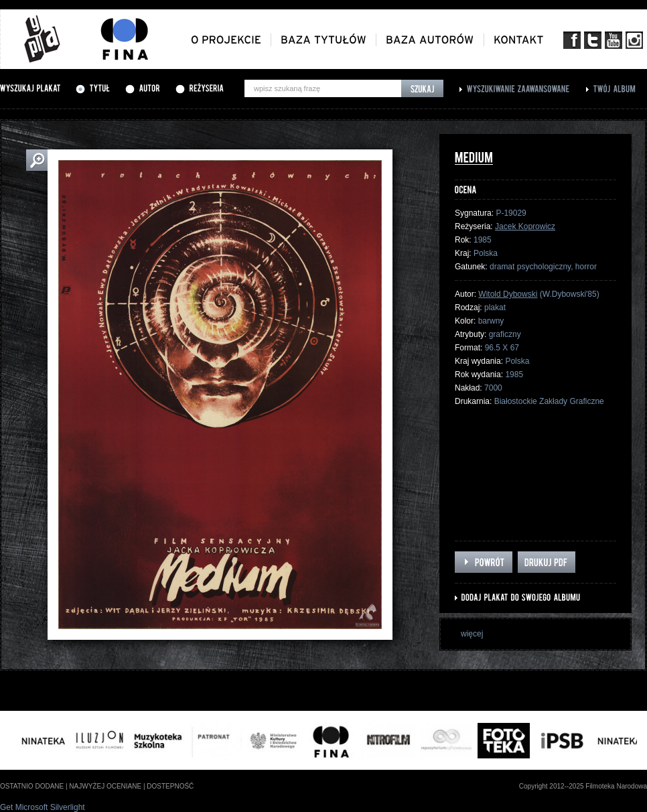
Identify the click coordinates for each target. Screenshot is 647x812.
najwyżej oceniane (105, 786)
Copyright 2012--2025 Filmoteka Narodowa (583, 786)
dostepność (170, 786)
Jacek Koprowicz (525, 226)
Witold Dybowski (508, 294)
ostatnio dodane (32, 786)
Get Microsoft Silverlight (43, 807)
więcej (472, 634)
